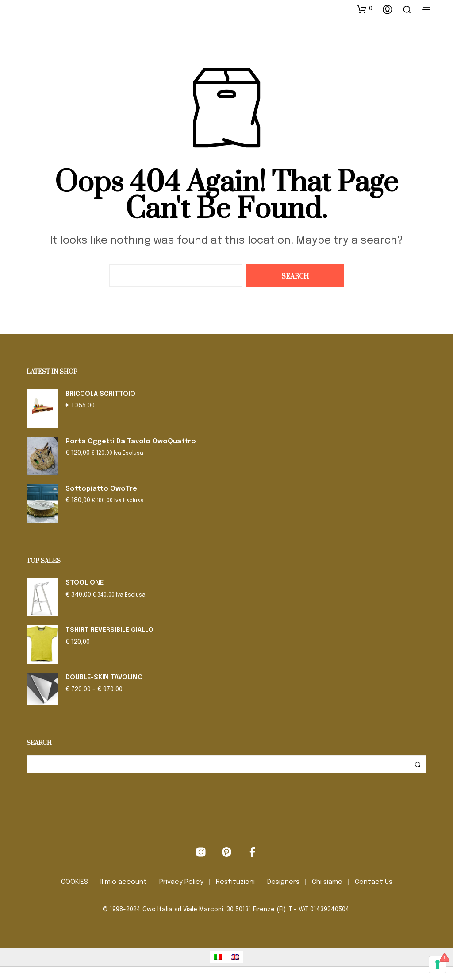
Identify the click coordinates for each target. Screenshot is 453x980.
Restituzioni (235, 882)
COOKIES (75, 882)
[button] (365, 9)
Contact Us (374, 882)
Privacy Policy (181, 882)
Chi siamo (327, 882)
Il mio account (124, 882)
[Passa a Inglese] (235, 957)
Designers (283, 882)
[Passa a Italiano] (218, 957)
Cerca (418, 764)
